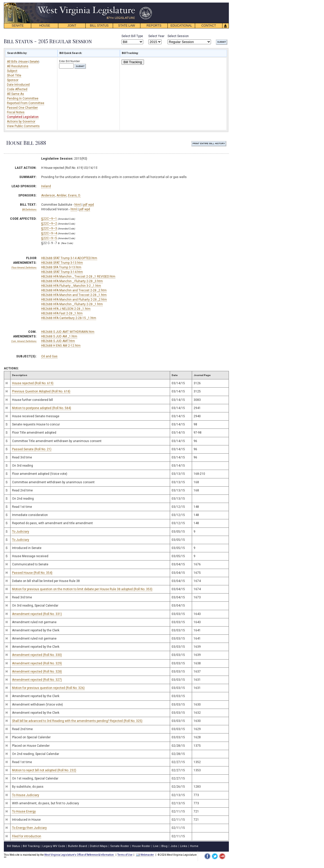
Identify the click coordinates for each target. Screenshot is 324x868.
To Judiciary (21, 532)
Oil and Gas (49, 356)
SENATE (18, 26)
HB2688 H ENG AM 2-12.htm (61, 346)
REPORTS (154, 26)
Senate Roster (120, 846)
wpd (91, 205)
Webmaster (145, 855)
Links (184, 846)
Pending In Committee (23, 98)
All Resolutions (18, 66)
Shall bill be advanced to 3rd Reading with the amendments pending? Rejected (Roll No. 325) (77, 721)
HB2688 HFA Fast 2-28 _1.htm (62, 313)
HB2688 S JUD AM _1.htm (59, 336)
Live (156, 846)
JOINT (72, 26)
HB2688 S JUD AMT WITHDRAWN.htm (68, 332)
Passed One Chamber (22, 108)
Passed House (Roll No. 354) (32, 573)
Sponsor (13, 80)
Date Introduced (18, 85)
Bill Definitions (29, 210)
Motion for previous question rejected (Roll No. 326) (48, 688)
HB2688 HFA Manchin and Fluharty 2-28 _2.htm (74, 300)
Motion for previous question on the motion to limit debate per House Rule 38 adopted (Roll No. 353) (82, 589)
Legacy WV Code (54, 846)
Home (194, 846)
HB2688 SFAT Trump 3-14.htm (62, 272)
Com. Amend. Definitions (24, 341)
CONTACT (209, 26)
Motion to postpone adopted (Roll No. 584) (42, 408)
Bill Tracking (133, 62)
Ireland (46, 186)
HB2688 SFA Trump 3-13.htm (61, 267)
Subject (12, 71)
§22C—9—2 (49, 224)
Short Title (14, 75)
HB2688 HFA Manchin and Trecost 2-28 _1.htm (74, 295)
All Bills (13, 62)
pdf (85, 205)
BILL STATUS (99, 26)
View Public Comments (23, 126)
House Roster (141, 846)
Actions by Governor (21, 122)
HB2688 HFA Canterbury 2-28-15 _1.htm (69, 318)
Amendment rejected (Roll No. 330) (37, 655)
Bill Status (13, 846)
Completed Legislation (23, 117)
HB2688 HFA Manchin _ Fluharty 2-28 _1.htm (72, 304)
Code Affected (17, 89)
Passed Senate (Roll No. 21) (32, 449)
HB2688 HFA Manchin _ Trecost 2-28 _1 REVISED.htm (78, 277)
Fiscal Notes (16, 112)
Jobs (174, 846)
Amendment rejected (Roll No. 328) (37, 672)
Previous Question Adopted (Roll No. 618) (41, 391)
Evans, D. (74, 195)
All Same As (15, 94)
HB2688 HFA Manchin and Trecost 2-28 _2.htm (74, 290)
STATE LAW (127, 26)
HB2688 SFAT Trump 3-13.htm (62, 263)
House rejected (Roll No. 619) (33, 383)
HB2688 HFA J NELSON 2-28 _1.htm (66, 309)
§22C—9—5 (49, 238)
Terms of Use (125, 855)
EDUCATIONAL (181, 26)
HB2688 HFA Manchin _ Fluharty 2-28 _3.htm (72, 281)
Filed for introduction (27, 836)
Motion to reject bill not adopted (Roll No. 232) (44, 770)
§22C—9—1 (49, 219)
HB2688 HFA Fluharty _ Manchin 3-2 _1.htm (71, 286)
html (78, 205)
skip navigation (148, 4)
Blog (164, 846)
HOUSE (45, 26)
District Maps (99, 846)
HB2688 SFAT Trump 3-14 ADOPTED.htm (69, 258)
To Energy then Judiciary (29, 828)
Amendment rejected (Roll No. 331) (37, 614)
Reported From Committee (26, 103)
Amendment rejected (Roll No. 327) (37, 680)
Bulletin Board (77, 846)
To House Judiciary (26, 795)
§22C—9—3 (49, 228)
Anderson (48, 195)
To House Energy (24, 811)
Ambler (62, 195)
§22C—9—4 (49, 233)
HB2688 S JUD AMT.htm (58, 341)
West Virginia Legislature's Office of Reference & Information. (79, 855)
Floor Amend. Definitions (24, 268)
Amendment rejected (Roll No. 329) (37, 663)
